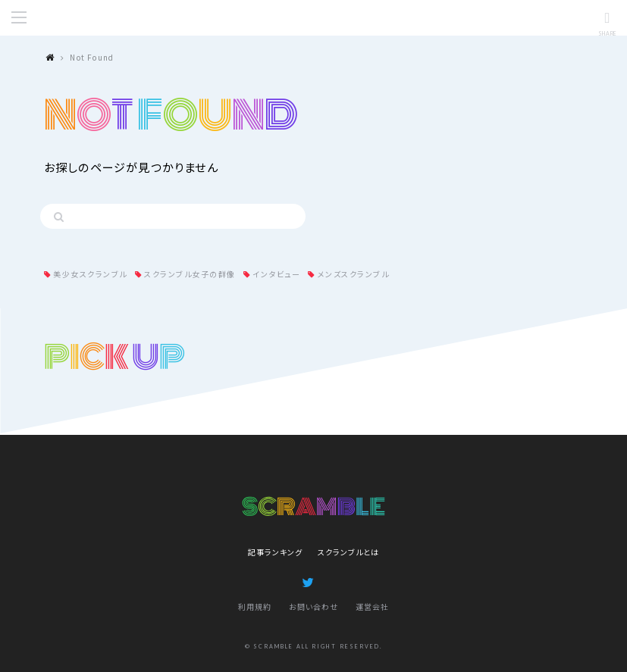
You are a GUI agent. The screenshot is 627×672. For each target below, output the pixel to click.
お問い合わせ (313, 606)
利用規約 (255, 606)
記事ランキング (275, 552)
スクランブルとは (348, 552)
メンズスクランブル (354, 274)
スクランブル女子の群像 (190, 274)
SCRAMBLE (314, 18)
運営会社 (372, 606)
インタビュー (276, 274)
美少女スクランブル (90, 274)
